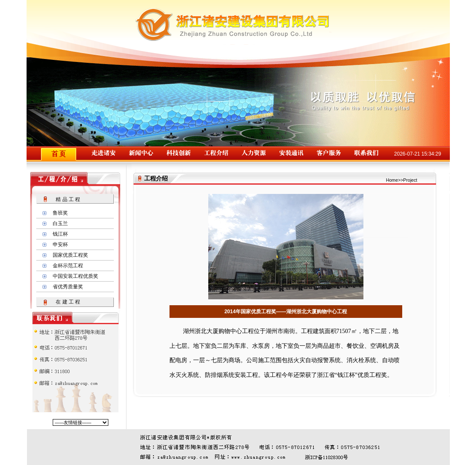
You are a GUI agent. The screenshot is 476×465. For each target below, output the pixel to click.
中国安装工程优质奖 (75, 276)
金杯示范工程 (68, 266)
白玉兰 (60, 223)
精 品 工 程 (68, 199)
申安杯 (60, 245)
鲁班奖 (60, 213)
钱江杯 (60, 234)
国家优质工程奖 (70, 255)
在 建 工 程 (68, 302)
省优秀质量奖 (68, 287)
